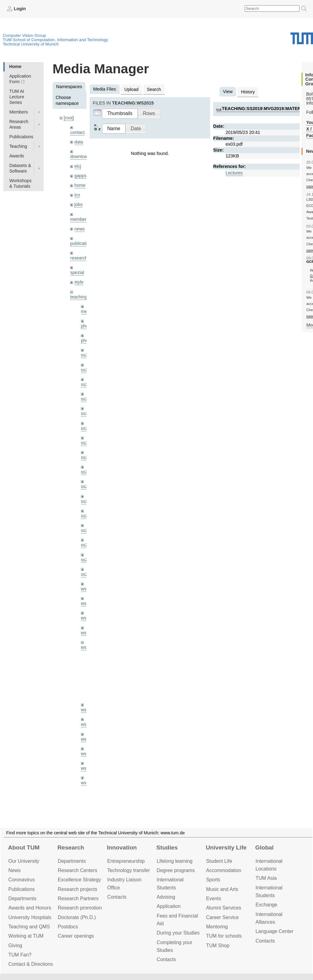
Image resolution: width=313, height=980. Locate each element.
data (79, 142)
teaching (78, 297)
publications (82, 243)
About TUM (24, 847)
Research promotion (80, 908)
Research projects (78, 889)
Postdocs (68, 927)
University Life (226, 847)
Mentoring (217, 927)
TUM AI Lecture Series (17, 97)
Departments (22, 899)
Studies (167, 847)
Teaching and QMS (29, 927)
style (79, 282)
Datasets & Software (20, 168)
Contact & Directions (31, 964)
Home (15, 66)
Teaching (18, 146)
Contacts (117, 897)
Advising (166, 897)
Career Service (222, 917)
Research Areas (19, 124)
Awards (17, 156)
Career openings (76, 936)
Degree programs (176, 870)
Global (264, 847)
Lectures (234, 173)
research (79, 258)
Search (154, 89)
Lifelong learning (175, 861)
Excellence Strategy (79, 880)
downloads (81, 156)
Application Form (20, 79)
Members (19, 112)
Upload (132, 89)
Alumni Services (224, 908)
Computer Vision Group (24, 35)
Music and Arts (222, 889)
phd (85, 326)
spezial (77, 272)
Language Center (274, 931)
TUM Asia (266, 878)
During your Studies (178, 933)
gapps (80, 176)
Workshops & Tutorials (20, 183)
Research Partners (78, 899)
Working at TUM (26, 936)
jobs (78, 204)
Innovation (122, 847)
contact (77, 132)
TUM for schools (224, 936)
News (15, 870)
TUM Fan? (20, 955)
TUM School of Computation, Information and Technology (55, 40)
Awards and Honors (30, 908)
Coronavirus (21, 880)
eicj (78, 166)
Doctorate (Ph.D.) (77, 917)
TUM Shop (218, 946)
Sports (213, 880)
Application (169, 906)
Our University (24, 861)
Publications (21, 137)
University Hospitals (30, 917)
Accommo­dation (224, 870)
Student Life (219, 861)
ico (77, 195)
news (80, 229)
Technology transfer (129, 870)
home (80, 185)
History (248, 92)
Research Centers (78, 870)
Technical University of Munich (31, 44)
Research (71, 847)
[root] (69, 118)
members (79, 219)
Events (214, 899)
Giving (15, 946)
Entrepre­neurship (126, 861)
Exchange (266, 905)
